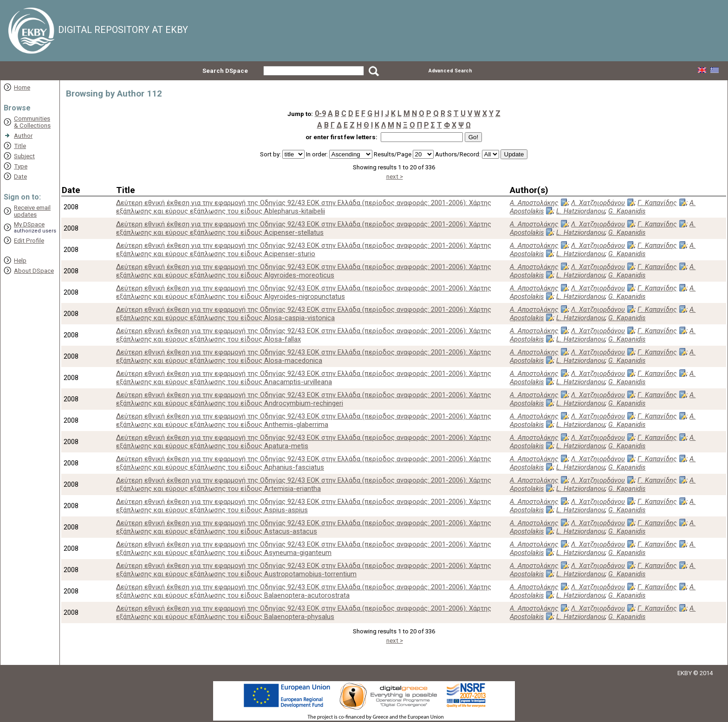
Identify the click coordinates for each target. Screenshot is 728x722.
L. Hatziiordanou (581, 211)
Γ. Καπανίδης (657, 203)
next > (395, 177)
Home (22, 87)
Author (23, 136)
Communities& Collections (32, 122)
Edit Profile (29, 241)
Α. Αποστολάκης (534, 203)
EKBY (685, 673)
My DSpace (29, 224)
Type (21, 166)
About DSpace (34, 271)
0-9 (320, 113)
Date (20, 177)
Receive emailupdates (32, 211)
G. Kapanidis (627, 211)
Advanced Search (450, 71)
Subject (24, 156)
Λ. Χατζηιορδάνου (598, 203)
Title (20, 146)
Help (20, 261)
